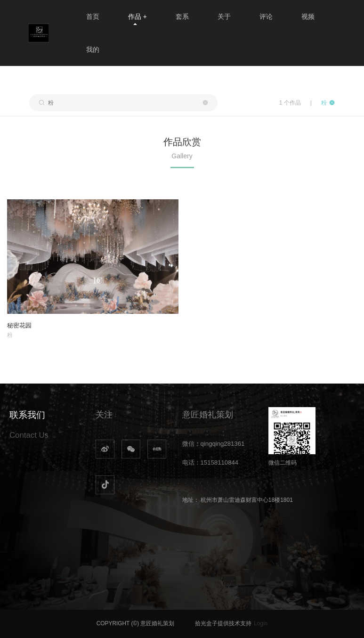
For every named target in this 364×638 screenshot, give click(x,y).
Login (261, 623)
